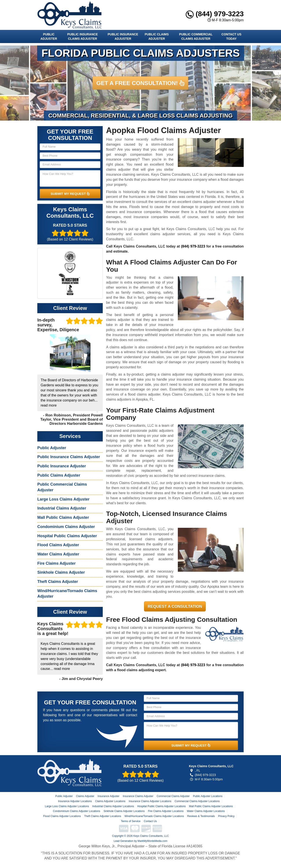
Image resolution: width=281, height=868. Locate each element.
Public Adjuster (49, 36)
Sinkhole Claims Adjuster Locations (124, 811)
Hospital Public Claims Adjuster (67, 536)
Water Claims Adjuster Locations (206, 811)
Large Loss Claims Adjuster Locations (67, 806)
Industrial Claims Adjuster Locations (113, 806)
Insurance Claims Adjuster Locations (150, 801)
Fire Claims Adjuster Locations (166, 811)
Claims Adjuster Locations (110, 801)
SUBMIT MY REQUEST (70, 194)
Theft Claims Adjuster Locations (103, 816)
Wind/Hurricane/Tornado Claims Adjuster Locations (154, 816)
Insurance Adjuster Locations (75, 801)
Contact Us (150, 821)
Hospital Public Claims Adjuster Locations (161, 806)
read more (49, 405)
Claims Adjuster (85, 796)
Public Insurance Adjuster (123, 36)
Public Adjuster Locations (208, 796)
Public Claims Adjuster (157, 36)
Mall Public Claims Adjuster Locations (211, 806)
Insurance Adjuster (109, 796)
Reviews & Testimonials (201, 816)
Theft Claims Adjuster (58, 582)
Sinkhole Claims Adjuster (61, 572)
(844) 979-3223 (215, 14)
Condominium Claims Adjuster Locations (77, 811)
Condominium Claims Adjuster (66, 527)
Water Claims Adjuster (58, 554)
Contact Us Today (231, 36)
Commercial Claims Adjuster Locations (197, 801)
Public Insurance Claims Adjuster (82, 36)
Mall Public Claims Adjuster (63, 517)
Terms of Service (131, 821)
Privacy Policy (226, 816)
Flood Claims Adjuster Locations (62, 816)
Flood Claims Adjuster (58, 545)
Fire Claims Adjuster (56, 563)
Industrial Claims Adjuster (62, 508)
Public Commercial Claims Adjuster (196, 36)
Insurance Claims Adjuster (138, 796)
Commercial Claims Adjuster (173, 796)
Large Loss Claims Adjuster (63, 499)
